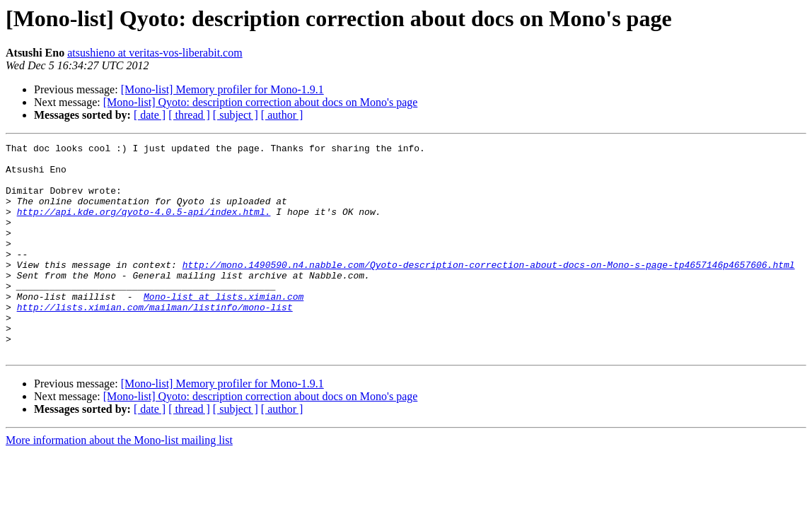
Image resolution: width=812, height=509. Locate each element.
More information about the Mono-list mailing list (119, 482)
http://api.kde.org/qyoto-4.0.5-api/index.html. (144, 226)
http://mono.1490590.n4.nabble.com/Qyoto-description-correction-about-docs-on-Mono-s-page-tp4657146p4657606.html (489, 290)
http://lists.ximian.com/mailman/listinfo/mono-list (155, 341)
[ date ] (150, 115)
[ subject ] (236, 115)
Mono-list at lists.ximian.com (224, 328)
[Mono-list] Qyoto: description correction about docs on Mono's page (261, 102)
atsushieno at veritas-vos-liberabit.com (155, 53)
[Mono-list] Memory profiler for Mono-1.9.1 (222, 89)
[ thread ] (189, 115)
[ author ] (282, 115)
